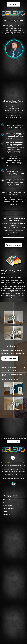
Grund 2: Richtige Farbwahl (11, 493)
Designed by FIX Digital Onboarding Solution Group (14, 585)
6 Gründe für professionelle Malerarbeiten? (10, 618)
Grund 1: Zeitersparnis (9, 490)
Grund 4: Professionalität (10, 501)
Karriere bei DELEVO (8, 631)
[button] (13, 367)
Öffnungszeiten (7, 622)
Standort (5, 634)
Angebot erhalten (7, 628)
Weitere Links (6, 637)
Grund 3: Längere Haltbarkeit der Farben (12, 497)
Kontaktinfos (6, 625)
